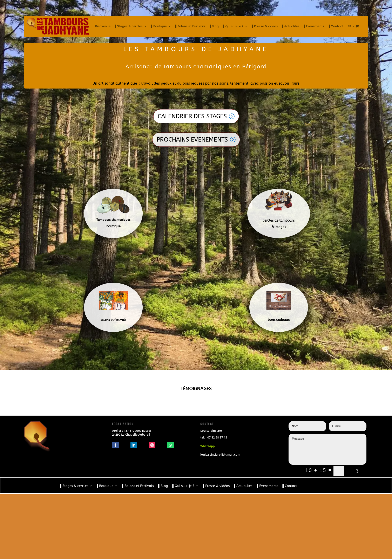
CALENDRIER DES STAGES (192, 116)
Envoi (355, 471)
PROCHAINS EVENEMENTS (192, 140)
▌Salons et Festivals (190, 26)
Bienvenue (103, 26)
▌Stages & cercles (129, 26)
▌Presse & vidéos (265, 26)
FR (350, 26)
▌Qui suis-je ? (233, 26)
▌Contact (336, 26)
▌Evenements (314, 26)
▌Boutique (159, 26)
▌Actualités (291, 26)
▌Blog (214, 26)
